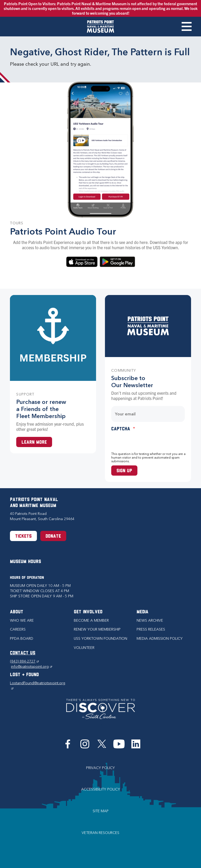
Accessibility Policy (101, 789)
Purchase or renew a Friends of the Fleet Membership (41, 409)
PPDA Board (22, 639)
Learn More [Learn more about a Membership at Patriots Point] (34, 443)
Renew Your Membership (97, 629)
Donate (53, 536)
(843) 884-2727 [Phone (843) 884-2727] (24, 661)
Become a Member (91, 621)
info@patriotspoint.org (32, 667)
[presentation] (151, 442)
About (17, 612)
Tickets (23, 536)
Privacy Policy (100, 768)
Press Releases (151, 629)
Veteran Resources (100, 833)
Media (143, 612)
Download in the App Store (82, 262)
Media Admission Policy (160, 639)
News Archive (150, 621)
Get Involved (88, 612)
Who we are (22, 621)
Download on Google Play (117, 262)
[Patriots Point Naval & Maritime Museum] (100, 27)
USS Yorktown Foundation (100, 639)
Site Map (101, 811)
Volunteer (84, 648)
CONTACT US (23, 653)
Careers (18, 629)
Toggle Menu (186, 26)
